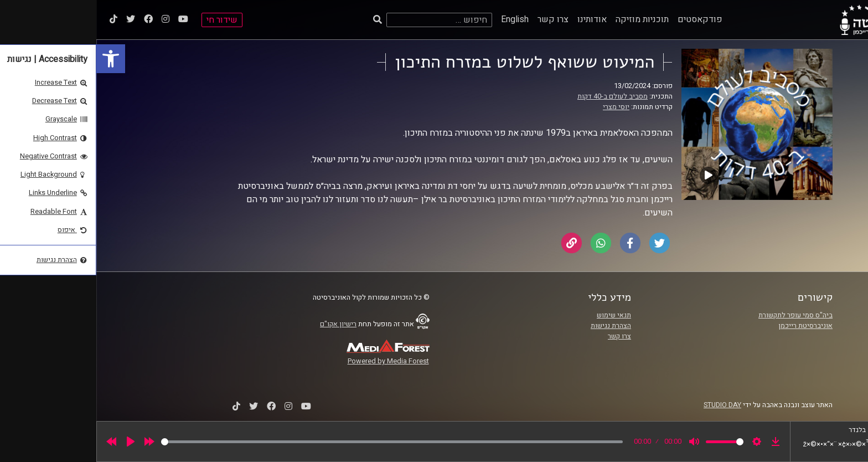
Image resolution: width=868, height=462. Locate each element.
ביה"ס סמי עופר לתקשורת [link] (699, 315)
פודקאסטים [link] (604, 19)
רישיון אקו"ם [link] (242, 324)
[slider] (296, 442)
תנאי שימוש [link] (518, 315)
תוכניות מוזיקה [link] (546, 19)
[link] (14, 59)
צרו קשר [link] (457, 19)
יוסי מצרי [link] (520, 107)
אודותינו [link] (496, 19)
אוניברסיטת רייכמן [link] (709, 326)
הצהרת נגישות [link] (515, 326)
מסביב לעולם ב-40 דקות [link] (516, 96)
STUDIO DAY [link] (626, 405)
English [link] (418, 19)
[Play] (34, 442)
